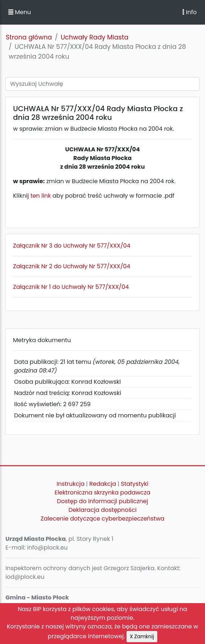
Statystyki (134, 484)
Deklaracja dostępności (102, 510)
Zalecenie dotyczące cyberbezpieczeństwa (102, 519)
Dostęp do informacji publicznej (103, 501)
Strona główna (29, 37)
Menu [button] (20, 12)
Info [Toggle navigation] (189, 12)
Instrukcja (71, 484)
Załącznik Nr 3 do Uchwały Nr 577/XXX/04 (72, 246)
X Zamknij (142, 636)
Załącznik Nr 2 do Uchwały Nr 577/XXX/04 (72, 266)
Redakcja (103, 484)
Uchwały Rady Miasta (95, 37)
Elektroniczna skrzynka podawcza (102, 493)
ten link (41, 196)
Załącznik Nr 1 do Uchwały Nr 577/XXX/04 (71, 287)
